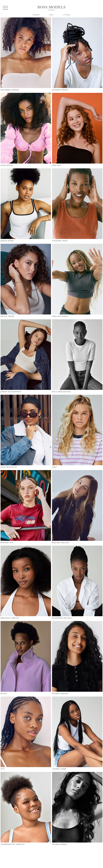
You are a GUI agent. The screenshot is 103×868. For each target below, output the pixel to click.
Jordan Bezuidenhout (11, 392)
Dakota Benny (7, 241)
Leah (54, 467)
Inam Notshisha (60, 316)
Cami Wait (57, 165)
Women (36, 15)
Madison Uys (7, 543)
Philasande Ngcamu (62, 618)
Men (51, 15)
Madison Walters (60, 543)
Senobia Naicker (60, 694)
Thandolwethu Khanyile (13, 844)
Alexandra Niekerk (10, 90)
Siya (2, 769)
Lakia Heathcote (9, 467)
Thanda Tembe (59, 769)
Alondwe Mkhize (60, 90)
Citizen (67, 15)
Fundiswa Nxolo (60, 241)
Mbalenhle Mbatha (10, 618)
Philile (4, 694)
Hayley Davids (7, 316)
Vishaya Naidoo (60, 844)
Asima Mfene (7, 165)
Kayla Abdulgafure (61, 392)
